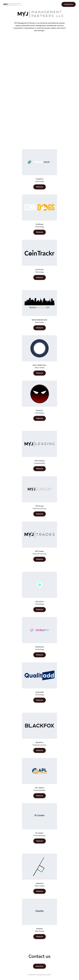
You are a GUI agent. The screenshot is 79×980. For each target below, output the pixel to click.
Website (40, 187)
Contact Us (69, 4)
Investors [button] (39, 966)
